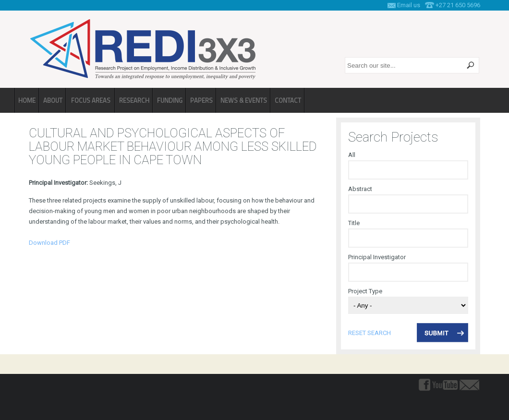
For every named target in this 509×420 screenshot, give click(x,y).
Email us (409, 5)
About (53, 100)
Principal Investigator (377, 257)
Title (354, 223)
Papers (201, 100)
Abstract (360, 189)
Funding (170, 100)
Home (27, 100)
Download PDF (49, 243)
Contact (288, 100)
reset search (370, 333)
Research (134, 100)
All (352, 155)
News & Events (244, 100)
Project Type (365, 291)
